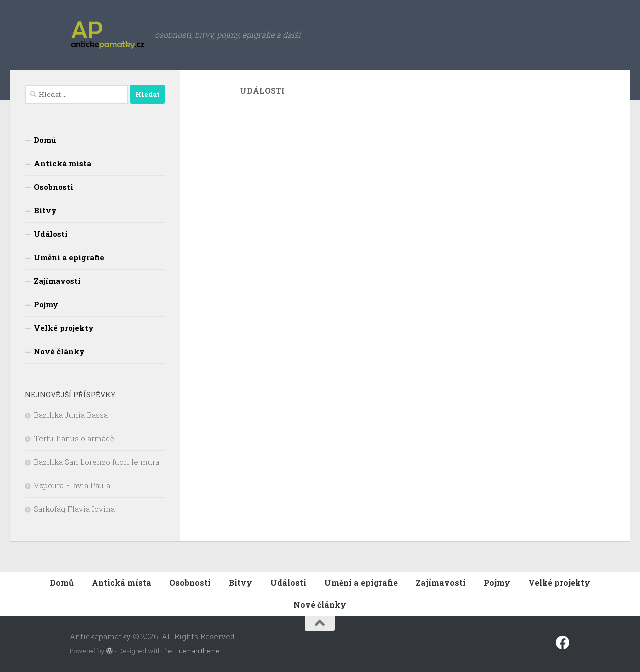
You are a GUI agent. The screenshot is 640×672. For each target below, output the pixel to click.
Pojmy (46, 304)
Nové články (59, 351)
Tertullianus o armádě (74, 438)
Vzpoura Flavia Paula (72, 485)
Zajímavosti (57, 281)
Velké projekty (64, 328)
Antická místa (63, 163)
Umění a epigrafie (69, 257)
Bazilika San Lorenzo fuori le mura (97, 462)
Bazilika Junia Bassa (71, 415)
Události (51, 234)
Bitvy (45, 210)
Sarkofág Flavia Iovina (74, 509)
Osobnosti (54, 187)
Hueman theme (197, 651)
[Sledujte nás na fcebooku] (563, 643)
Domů (45, 140)
